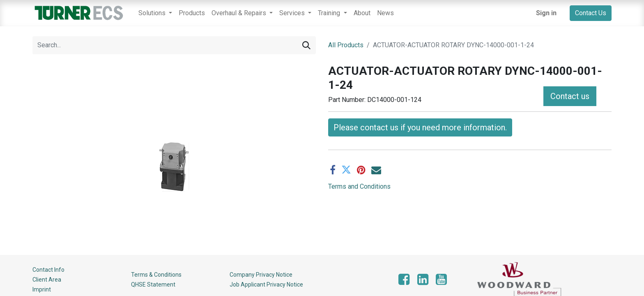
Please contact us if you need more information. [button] (420, 127)
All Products (346, 45)
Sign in (546, 13)
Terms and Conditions (359, 186)
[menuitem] (192, 13)
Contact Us (591, 13)
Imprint (42, 289)
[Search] (306, 45)
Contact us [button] (570, 96)
